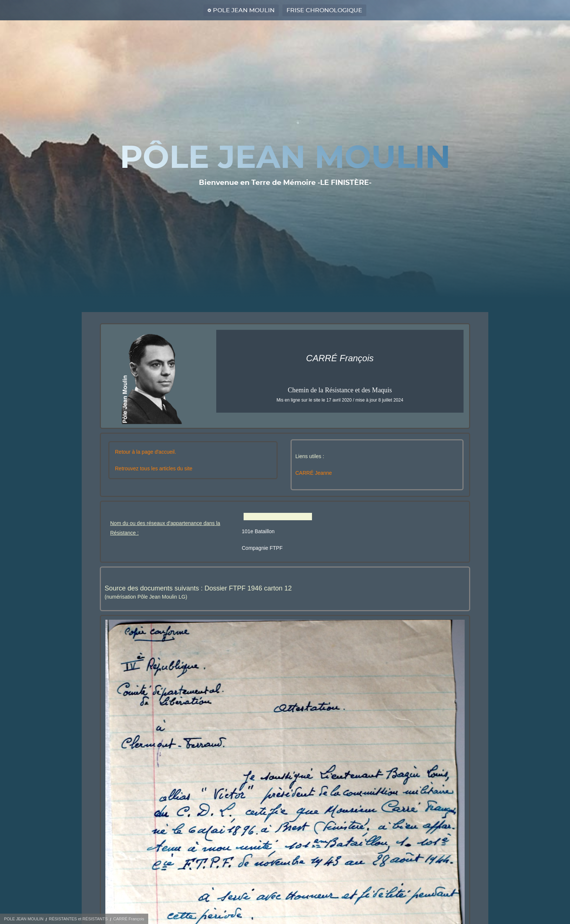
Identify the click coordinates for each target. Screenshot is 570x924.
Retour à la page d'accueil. (145, 452)
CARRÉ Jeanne (314, 473)
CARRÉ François (129, 919)
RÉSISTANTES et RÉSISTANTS (78, 919)
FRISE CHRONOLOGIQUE (324, 10)
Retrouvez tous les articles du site (154, 468)
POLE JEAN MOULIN (244, 10)
